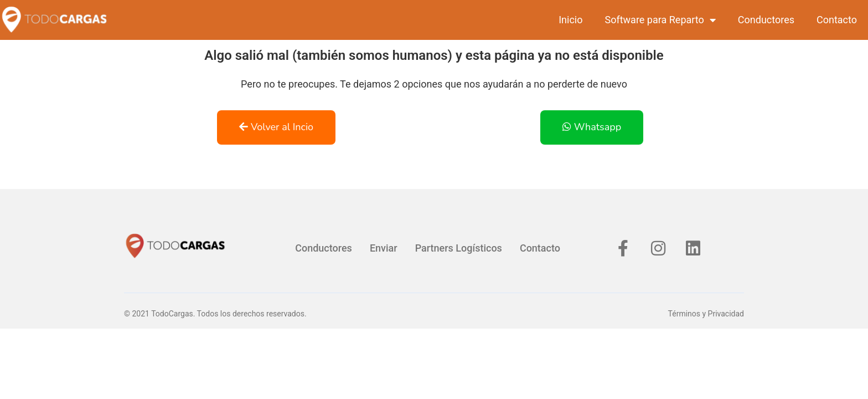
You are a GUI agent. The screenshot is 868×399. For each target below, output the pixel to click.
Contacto (837, 20)
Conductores (766, 20)
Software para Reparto (660, 20)
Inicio (570, 20)
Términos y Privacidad (706, 314)
